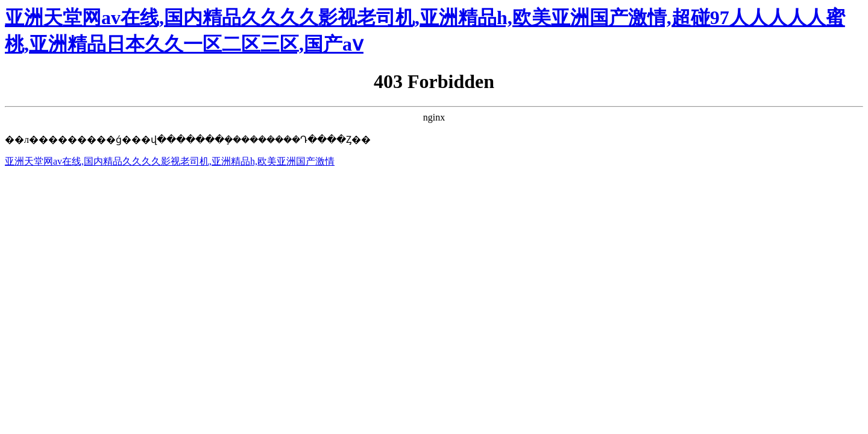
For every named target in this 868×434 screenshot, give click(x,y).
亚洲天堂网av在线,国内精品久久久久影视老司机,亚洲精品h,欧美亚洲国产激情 (170, 161)
